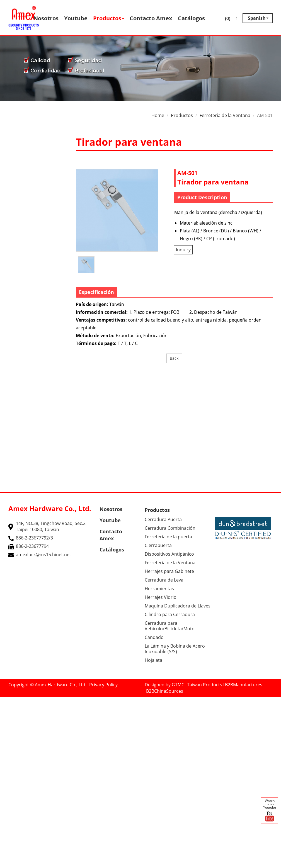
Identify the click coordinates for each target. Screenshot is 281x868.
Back (174, 358)
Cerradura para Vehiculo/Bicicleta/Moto (170, 626)
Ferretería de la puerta (168, 537)
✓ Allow (8, 713)
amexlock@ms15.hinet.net (43, 555)
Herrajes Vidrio (161, 597)
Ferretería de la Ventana (225, 115)
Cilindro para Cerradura (170, 614)
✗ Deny (8, 719)
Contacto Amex (151, 18)
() (224, 19)
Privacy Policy (103, 685)
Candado (154, 637)
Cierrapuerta (158, 545)
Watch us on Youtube (270, 811)
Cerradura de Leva (164, 580)
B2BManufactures (244, 685)
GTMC (178, 685)
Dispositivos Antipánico (169, 554)
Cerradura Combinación (170, 528)
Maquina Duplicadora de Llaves (178, 606)
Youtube (76, 18)
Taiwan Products (205, 685)
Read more (14, 764)
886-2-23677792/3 (34, 538)
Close (6, 700)
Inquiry (183, 250)
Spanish (257, 18)
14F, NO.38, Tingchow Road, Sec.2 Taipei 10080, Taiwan (51, 527)
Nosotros (46, 18)
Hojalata (153, 660)
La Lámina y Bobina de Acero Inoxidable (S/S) (175, 649)
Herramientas (159, 589)
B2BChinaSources (165, 691)
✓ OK (171, 865)
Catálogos (191, 18)
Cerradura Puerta (163, 519)
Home (158, 115)
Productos (109, 18)
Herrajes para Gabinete (169, 571)
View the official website (53, 764)
